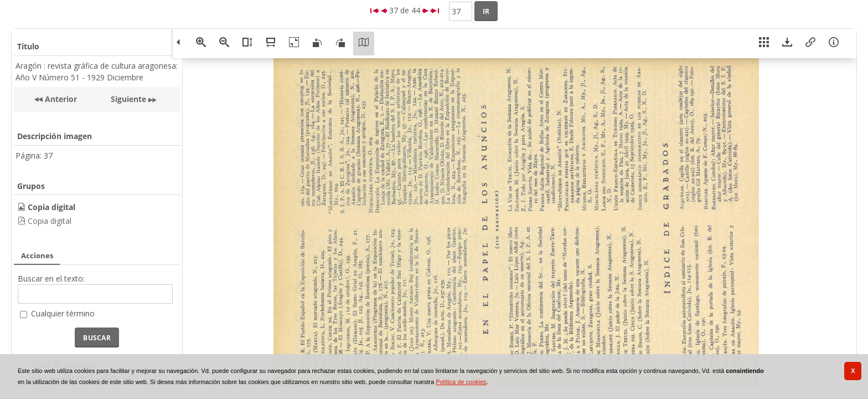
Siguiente (128, 99)
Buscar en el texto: (51, 278)
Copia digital (50, 221)
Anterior (60, 99)
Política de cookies (461, 382)
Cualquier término (63, 313)
